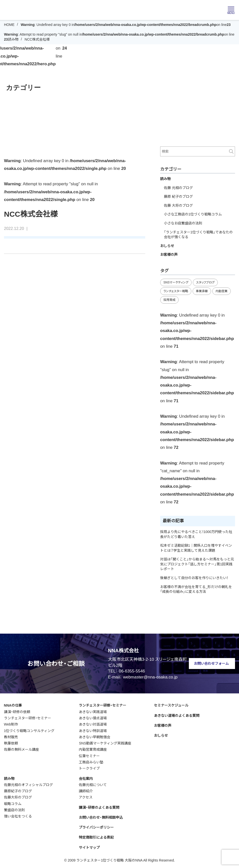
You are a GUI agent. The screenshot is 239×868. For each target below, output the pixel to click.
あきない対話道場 (93, 724)
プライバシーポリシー (96, 827)
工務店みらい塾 (91, 762)
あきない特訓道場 (93, 731)
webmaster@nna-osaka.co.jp (150, 677)
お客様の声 (169, 255)
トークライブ (89, 768)
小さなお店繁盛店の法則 (183, 223)
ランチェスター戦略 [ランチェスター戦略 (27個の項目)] (176, 291)
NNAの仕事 (13, 705)
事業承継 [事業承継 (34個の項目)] (202, 291)
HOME (9, 25)
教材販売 (11, 737)
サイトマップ (89, 848)
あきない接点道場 (93, 718)
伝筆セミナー (89, 756)
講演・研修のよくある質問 (99, 807)
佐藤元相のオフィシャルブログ (28, 785)
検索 (231, 151)
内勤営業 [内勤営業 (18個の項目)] (222, 291)
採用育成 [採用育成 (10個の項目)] (169, 300)
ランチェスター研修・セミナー (28, 718)
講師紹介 (86, 791)
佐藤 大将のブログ (178, 205)
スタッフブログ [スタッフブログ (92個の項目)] (205, 282)
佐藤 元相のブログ (178, 188)
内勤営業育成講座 (93, 749)
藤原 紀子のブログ (178, 197)
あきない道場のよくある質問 (177, 716)
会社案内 (86, 779)
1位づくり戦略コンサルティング (29, 731)
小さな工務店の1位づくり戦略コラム (193, 214)
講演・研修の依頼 (17, 712)
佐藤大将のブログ (18, 797)
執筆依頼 (11, 743)
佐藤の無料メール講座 (21, 749)
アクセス (86, 797)
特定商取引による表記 (96, 837)
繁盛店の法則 (14, 810)
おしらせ (167, 246)
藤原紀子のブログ (18, 791)
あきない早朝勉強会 (95, 737)
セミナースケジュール (171, 705)
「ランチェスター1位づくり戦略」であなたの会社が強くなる (198, 235)
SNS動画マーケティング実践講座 (105, 743)
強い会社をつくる (18, 816)
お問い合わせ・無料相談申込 (101, 817)
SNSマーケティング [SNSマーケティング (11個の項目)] (176, 282)
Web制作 (11, 724)
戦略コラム (13, 804)
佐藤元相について (93, 785)
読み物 (13, 39)
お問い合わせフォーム (211, 664)
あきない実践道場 (93, 712)
